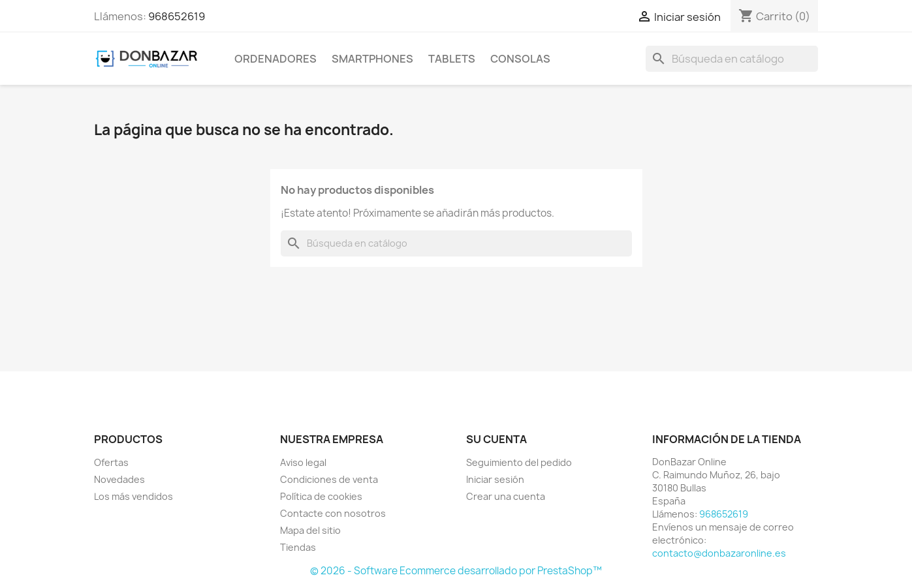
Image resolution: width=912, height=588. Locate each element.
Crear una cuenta (506, 496)
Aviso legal (303, 462)
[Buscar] (732, 59)
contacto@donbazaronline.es (719, 553)
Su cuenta (496, 439)
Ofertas (111, 462)
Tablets (452, 59)
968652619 (177, 16)
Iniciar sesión (495, 479)
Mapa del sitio (310, 530)
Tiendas (298, 547)
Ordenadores (275, 59)
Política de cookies (321, 496)
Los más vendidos (134, 496)
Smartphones (372, 59)
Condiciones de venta (329, 479)
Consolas (520, 59)
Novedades (119, 479)
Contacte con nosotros (333, 513)
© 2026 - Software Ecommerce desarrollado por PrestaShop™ (456, 571)
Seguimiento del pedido (519, 462)
